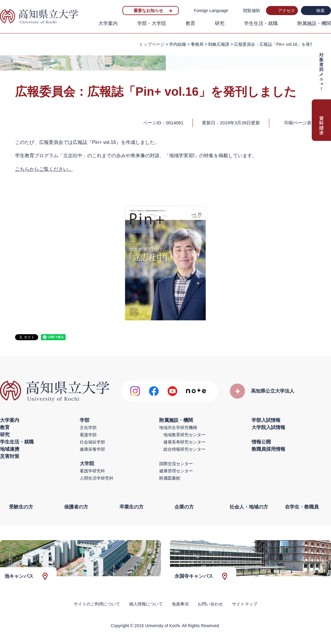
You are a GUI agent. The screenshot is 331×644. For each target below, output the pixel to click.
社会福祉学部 (92, 442)
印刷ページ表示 (300, 123)
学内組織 (178, 44)
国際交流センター (176, 464)
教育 (190, 23)
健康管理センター (176, 471)
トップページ (152, 44)
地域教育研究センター (184, 435)
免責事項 (180, 604)
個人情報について (146, 604)
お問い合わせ (210, 604)
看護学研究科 (92, 471)
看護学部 (88, 435)
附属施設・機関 (314, 23)
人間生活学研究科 (97, 478)
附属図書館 (170, 478)
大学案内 (108, 23)
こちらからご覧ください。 (44, 169)
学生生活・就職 (261, 23)
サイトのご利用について (97, 604)
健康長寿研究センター (184, 442)
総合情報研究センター (184, 449)
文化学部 (88, 428)
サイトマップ (245, 604)
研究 (220, 23)
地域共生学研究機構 (178, 428)
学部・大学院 (152, 23)
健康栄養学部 (92, 449)
